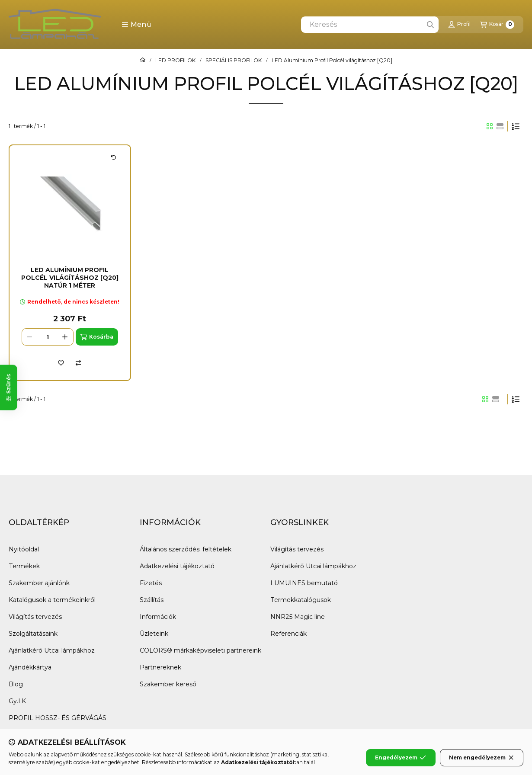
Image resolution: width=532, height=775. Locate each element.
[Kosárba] (97, 337)
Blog (16, 684)
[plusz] (65, 337)
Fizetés (151, 583)
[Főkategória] (143, 61)
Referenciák (288, 634)
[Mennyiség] (48, 337)
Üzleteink (154, 634)
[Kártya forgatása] (114, 157)
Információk (158, 617)
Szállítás (152, 600)
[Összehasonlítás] (78, 363)
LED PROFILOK (175, 61)
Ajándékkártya (30, 667)
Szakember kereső (168, 684)
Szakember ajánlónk (39, 583)
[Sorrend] (516, 126)
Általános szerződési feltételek (186, 549)
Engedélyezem (401, 758)
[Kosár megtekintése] (497, 25)
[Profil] (459, 25)
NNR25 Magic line (298, 617)
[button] (136, 25)
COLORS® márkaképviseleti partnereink (200, 650)
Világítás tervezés (35, 617)
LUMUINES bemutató (304, 583)
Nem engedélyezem (482, 758)
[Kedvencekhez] (61, 363)
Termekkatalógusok (301, 600)
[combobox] (370, 25)
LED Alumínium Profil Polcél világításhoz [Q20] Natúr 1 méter (70, 278)
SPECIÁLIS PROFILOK (234, 61)
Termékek (24, 566)
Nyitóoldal (24, 549)
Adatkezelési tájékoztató (177, 566)
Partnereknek (160, 667)
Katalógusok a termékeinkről (52, 600)
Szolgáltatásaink (33, 634)
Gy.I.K (17, 701)
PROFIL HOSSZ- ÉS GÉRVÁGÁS (58, 718)
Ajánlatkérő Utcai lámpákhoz (52, 650)
